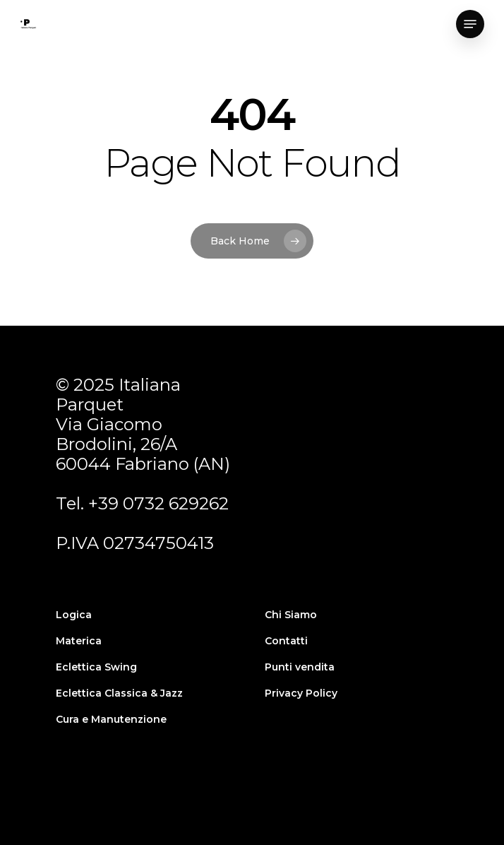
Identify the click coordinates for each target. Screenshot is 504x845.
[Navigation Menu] (470, 24)
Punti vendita (300, 667)
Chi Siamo (291, 615)
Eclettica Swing (96, 667)
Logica (74, 615)
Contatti (286, 641)
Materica (79, 641)
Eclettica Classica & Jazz (119, 693)
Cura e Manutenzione (111, 719)
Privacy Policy (301, 693)
